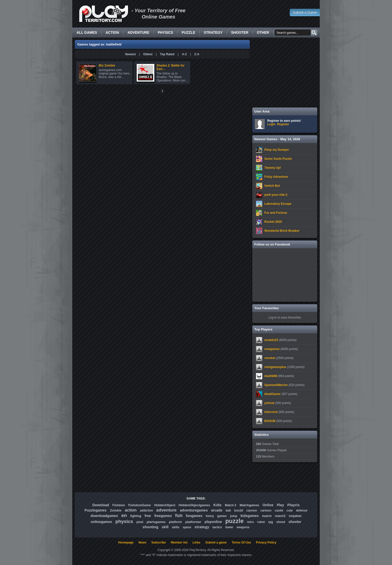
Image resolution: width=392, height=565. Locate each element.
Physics (165, 32)
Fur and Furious (276, 213)
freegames (163, 516)
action (131, 510)
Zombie (116, 510)
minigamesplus (275, 367)
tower (229, 527)
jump (234, 516)
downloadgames (104, 516)
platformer (193, 522)
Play (280, 505)
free (148, 516)
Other (263, 32)
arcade (217, 510)
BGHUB (270, 421)
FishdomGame (139, 505)
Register (283, 124)
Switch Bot (272, 186)
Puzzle (188, 32)
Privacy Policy (266, 542)
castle (279, 510)
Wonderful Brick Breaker (282, 231)
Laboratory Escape (278, 204)
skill (165, 527)
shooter (295, 522)
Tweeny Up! (272, 168)
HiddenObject (165, 505)
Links (196, 542)
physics (124, 521)
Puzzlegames (95, 510)
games (222, 516)
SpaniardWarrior (276, 385)
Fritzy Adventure (276, 177)
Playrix (293, 505)
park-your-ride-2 (276, 195)
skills (175, 527)
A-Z (184, 54)
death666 (271, 376)
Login (271, 124)
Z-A (197, 54)
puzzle (234, 521)
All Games (87, 32)
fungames (194, 516)
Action (112, 32)
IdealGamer (272, 394)
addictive (146, 510)
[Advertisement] (285, 72)
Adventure (138, 32)
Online (268, 505)
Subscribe (158, 542)
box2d (239, 510)
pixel (140, 522)
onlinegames (101, 522)
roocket (270, 358)
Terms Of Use (241, 542)
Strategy (213, 32)
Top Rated (167, 54)
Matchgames (249, 505)
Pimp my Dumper (277, 150)
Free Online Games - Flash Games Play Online (103, 14)
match (267, 516)
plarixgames (156, 522)
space (187, 527)
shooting (150, 527)
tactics (217, 527)
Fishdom (119, 505)
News (142, 542)
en (124, 515)
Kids (218, 505)
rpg (271, 522)
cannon (252, 510)
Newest (130, 54)
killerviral (271, 412)
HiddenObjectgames (194, 505)
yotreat (269, 403)
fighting (136, 516)
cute (290, 510)
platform (175, 522)
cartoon (266, 510)
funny (210, 516)
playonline (213, 522)
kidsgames (249, 516)
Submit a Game (305, 12)
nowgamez (272, 349)
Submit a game (216, 542)
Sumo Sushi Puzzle (278, 159)
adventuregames (194, 510)
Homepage (126, 542)
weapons (243, 527)
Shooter (240, 32)
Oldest (148, 54)
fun (179, 515)
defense (302, 510)
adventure (166, 510)
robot (261, 522)
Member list (179, 542)
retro (250, 522)
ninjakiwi (295, 516)
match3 (280, 516)
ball (228, 510)
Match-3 (230, 505)
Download (101, 505)
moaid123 (271, 340)
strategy (202, 527)
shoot (281, 522)
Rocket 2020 (273, 222)
